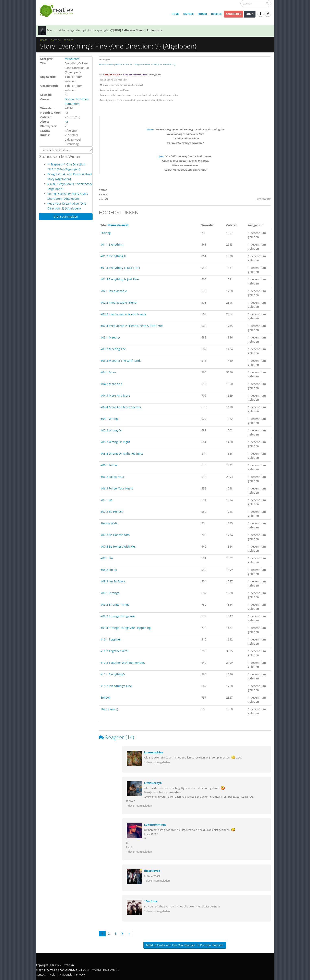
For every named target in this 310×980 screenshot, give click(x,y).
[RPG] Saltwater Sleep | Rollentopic (137, 30)
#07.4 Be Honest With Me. (118, 546)
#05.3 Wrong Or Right (115, 442)
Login (250, 14)
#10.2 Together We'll (114, 651)
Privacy (80, 975)
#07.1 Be (106, 500)
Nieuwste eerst (118, 225)
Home (175, 14)
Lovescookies (153, 752)
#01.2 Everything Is (113, 256)
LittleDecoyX (153, 783)
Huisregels (66, 975)
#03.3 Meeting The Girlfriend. (121, 361)
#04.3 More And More (115, 395)
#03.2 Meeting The (113, 349)
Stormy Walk (109, 523)
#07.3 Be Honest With (115, 535)
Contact (41, 975)
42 (66, 122)
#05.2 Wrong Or (111, 430)
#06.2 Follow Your (112, 477)
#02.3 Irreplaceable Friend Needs (123, 314)
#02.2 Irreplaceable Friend (118, 303)
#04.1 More (108, 372)
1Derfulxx (151, 901)
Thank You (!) (109, 709)
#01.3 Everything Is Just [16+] (120, 268)
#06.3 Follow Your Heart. (117, 488)
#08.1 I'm (107, 558)
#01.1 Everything (112, 244)
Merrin (52, 30)
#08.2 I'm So (109, 570)
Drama (69, 99)
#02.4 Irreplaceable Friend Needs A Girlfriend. (132, 326)
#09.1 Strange (110, 593)
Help (52, 975)
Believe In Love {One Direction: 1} (115, 64)
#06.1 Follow (109, 465)
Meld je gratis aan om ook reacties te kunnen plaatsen (185, 945)
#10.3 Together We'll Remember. (123, 663)
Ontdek (188, 14)
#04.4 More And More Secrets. (121, 407)
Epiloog (105, 697)
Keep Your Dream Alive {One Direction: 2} (155, 64)
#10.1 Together (111, 639)
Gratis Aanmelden (66, 217)
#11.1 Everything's (113, 674)
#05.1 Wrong (109, 419)
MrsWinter (72, 59)
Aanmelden (234, 14)
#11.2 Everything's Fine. (117, 686)
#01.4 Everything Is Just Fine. (120, 279)
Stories (68, 40)
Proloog (106, 233)
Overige (216, 14)
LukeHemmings (155, 825)
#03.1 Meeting (110, 337)
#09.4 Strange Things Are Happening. (126, 628)
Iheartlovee (152, 871)
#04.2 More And (111, 384)
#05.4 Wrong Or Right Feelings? (122, 454)
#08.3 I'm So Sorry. (113, 581)
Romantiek (72, 104)
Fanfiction (82, 99)
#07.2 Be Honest (112, 512)
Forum (202, 14)
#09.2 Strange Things (115, 605)
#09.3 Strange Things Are (118, 616)
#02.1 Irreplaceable (114, 291)
